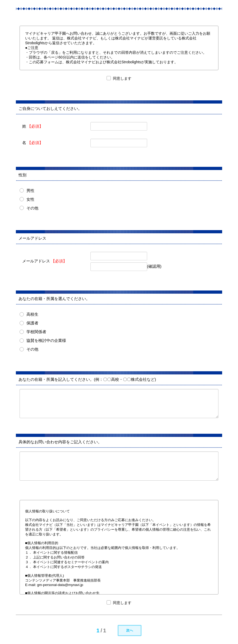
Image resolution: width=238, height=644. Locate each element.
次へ (130, 630)
